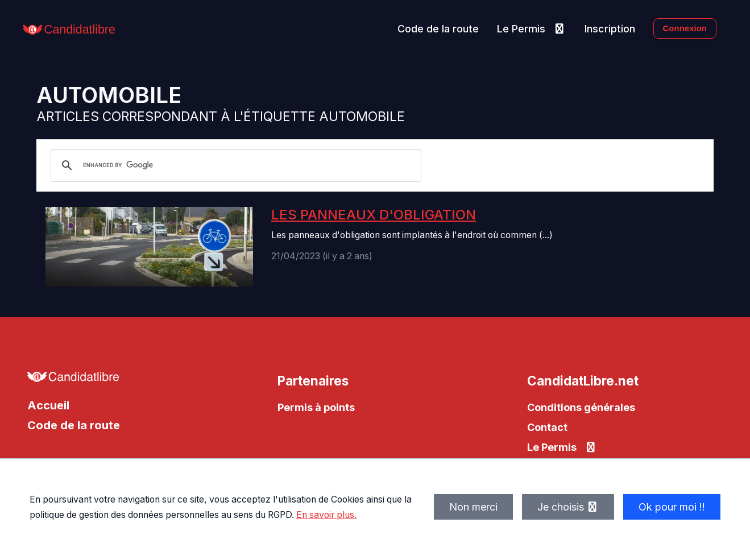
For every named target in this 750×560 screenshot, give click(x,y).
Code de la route (438, 29)
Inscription (610, 29)
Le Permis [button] (532, 29)
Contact (547, 427)
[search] (234, 165)
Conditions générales (581, 407)
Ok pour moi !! (672, 507)
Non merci (473, 507)
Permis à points (316, 407)
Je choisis (568, 507)
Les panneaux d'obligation (374, 215)
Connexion (685, 28)
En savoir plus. (326, 515)
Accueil (48, 405)
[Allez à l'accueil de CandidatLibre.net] (125, 380)
